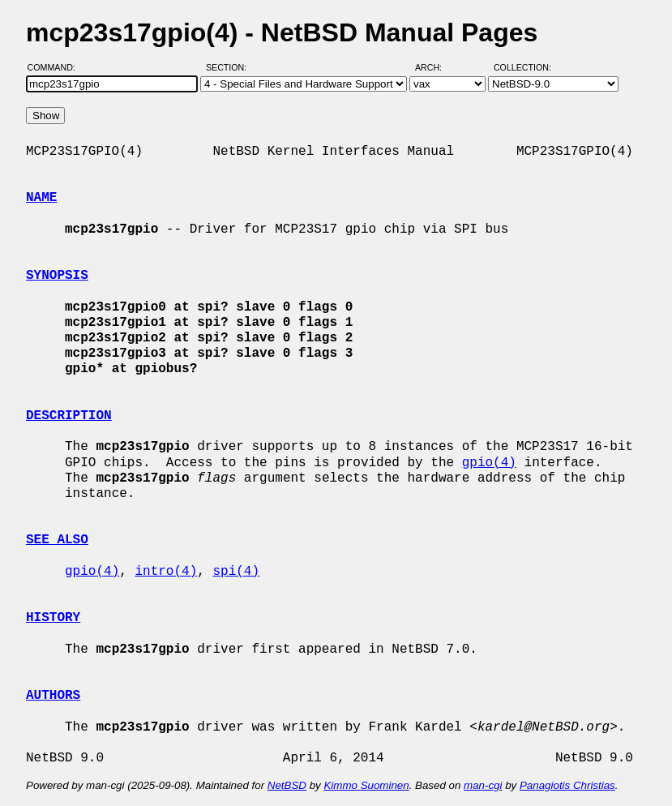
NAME (41, 198)
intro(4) (166, 572)
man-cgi (483, 785)
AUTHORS (53, 696)
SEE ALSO (57, 540)
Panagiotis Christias (567, 785)
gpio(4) (489, 463)
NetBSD (287, 785)
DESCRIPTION (69, 416)
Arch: (436, 67)
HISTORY (53, 618)
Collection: (522, 67)
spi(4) (236, 572)
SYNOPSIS (57, 276)
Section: (230, 67)
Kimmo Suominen (366, 785)
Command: (56, 67)
